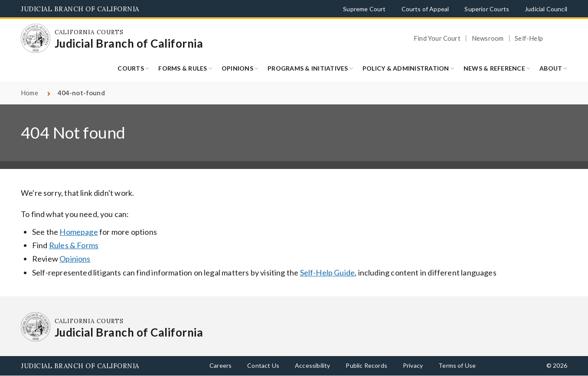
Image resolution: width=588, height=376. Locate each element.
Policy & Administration (406, 68)
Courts (131, 68)
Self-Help (529, 38)
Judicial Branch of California (80, 9)
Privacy (413, 365)
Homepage (78, 232)
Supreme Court (364, 9)
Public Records (366, 365)
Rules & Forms (74, 245)
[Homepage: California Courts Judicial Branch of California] (36, 39)
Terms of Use (457, 365)
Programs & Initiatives (308, 68)
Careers (220, 365)
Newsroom (488, 38)
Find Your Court (437, 38)
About (551, 68)
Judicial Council (546, 9)
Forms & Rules (183, 68)
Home (29, 93)
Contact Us (263, 365)
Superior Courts (487, 9)
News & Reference (494, 68)
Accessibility (312, 365)
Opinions (237, 68)
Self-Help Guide (328, 272)
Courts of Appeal (425, 9)
